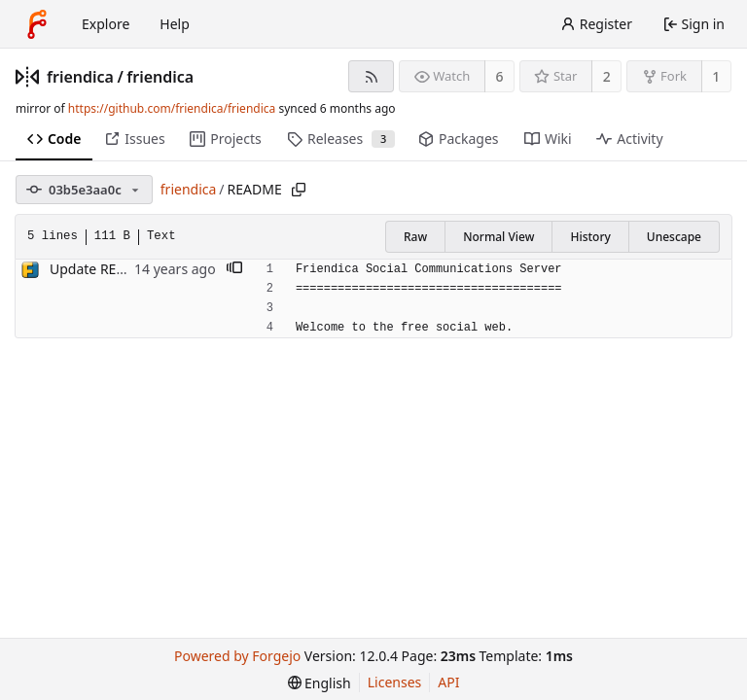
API (448, 682)
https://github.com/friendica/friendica (172, 108)
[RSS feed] (371, 76)
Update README (102, 269)
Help (175, 24)
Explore (106, 24)
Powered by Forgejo (237, 656)
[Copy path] (299, 190)
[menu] (320, 683)
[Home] (37, 24)
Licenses (395, 682)
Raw (415, 237)
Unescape (674, 237)
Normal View (498, 237)
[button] (234, 269)
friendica (80, 77)
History (590, 237)
